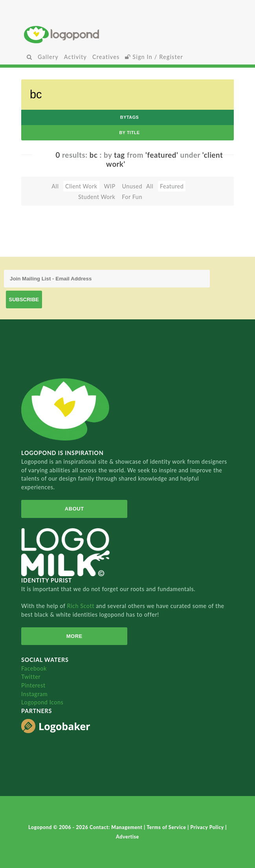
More (74, 636)
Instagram (34, 694)
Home (127, 34)
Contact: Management (117, 827)
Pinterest (33, 685)
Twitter (31, 677)
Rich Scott (81, 606)
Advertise (127, 837)
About (74, 509)
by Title (129, 133)
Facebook (34, 668)
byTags (130, 117)
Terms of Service (167, 827)
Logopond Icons (42, 702)
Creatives (106, 57)
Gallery (48, 57)
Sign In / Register (154, 57)
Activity (75, 57)
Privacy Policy (208, 827)
